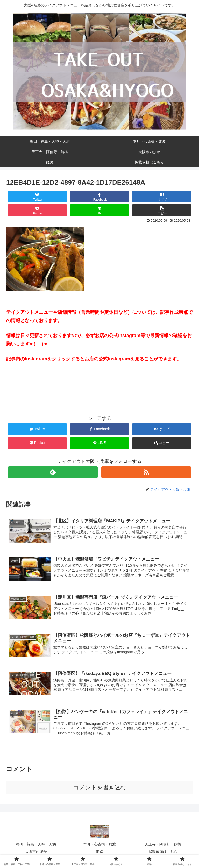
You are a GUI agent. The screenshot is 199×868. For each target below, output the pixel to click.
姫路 (99, 851)
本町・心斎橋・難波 (99, 844)
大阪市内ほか (36, 851)
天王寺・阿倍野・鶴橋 (163, 844)
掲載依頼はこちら (163, 851)
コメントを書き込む (100, 787)
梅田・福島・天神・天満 (36, 844)
